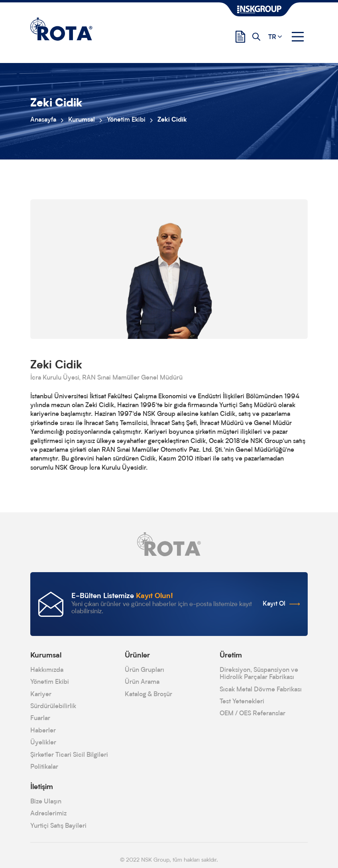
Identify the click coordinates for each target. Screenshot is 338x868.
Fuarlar (40, 718)
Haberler (43, 731)
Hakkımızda (47, 670)
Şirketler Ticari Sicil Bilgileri (69, 755)
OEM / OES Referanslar (253, 714)
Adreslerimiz (48, 814)
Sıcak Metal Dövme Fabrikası (261, 690)
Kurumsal (82, 120)
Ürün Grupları (144, 670)
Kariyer (41, 695)
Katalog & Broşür (148, 695)
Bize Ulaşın (46, 802)
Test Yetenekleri (242, 702)
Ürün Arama (142, 682)
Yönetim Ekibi (126, 120)
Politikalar (44, 767)
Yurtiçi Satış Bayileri (58, 826)
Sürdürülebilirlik (53, 707)
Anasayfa (43, 120)
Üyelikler (43, 743)
